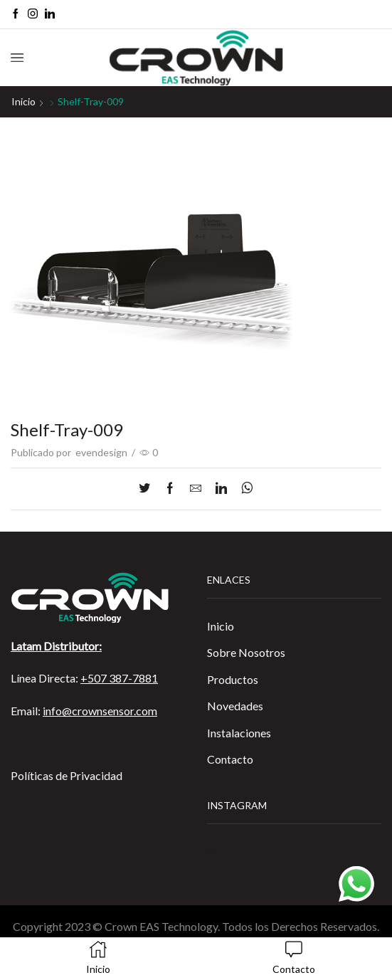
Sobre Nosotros (246, 652)
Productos (233, 679)
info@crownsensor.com (100, 711)
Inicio (23, 101)
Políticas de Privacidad (67, 775)
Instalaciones (239, 733)
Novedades (235, 706)
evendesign (101, 452)
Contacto (230, 759)
